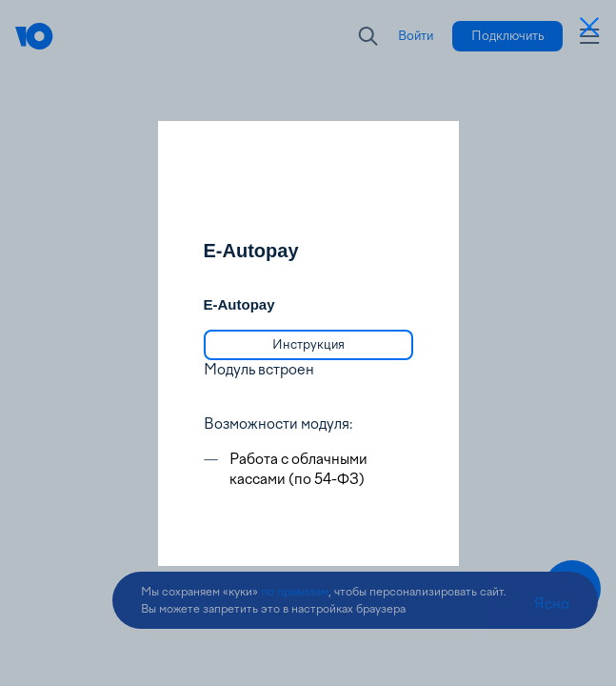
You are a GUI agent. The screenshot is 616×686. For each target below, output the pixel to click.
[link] (308, 345)
